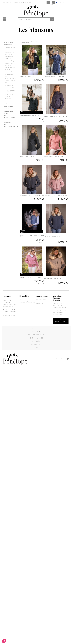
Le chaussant (9, 74)
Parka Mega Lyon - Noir (29, 116)
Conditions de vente (36, 335)
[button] (4, 641)
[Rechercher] (34, 19)
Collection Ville (9, 307)
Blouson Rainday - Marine (54, 76)
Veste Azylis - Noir (27, 156)
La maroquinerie (9, 309)
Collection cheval (10, 305)
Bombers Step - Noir (28, 76)
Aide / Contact (7, 2)
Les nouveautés (10, 48)
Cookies (36, 347)
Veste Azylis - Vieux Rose (54, 156)
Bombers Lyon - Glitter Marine (32, 196)
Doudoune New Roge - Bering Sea (32, 236)
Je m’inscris (61, 321)
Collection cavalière (9, 43)
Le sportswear (9, 85)
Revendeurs (29, 2)
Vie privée (36, 341)
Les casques (9, 50)
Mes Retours (18, 2)
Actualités (36, 332)
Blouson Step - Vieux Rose (30, 278)
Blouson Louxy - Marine (53, 237)
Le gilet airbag (9, 61)
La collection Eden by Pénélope (9, 97)
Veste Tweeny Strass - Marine (56, 116)
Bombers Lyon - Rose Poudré (56, 196)
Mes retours (36, 344)
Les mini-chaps (10, 72)
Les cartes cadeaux (10, 311)
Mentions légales (36, 338)
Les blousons (10, 88)
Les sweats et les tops (10, 91)
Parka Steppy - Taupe (53, 278)
